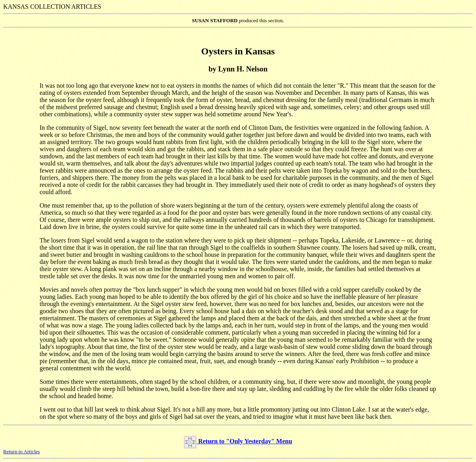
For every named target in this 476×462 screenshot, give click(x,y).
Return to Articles (21, 451)
